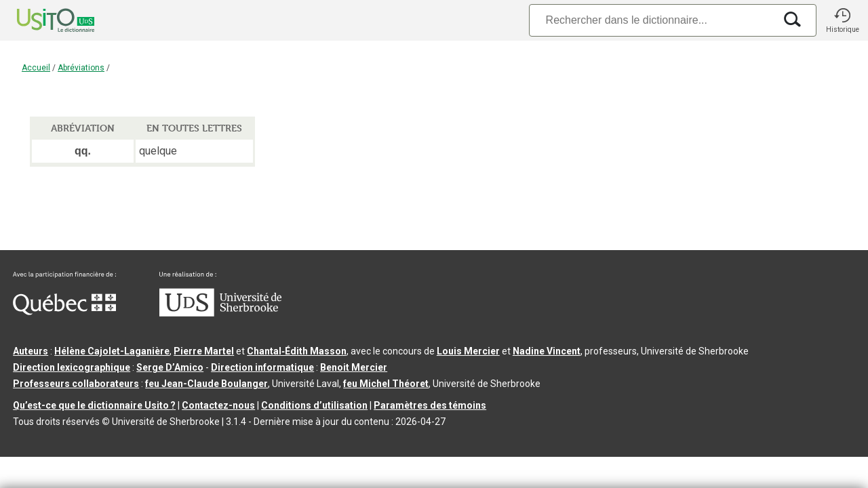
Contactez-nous (218, 405)
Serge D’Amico (170, 367)
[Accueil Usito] (41, 20)
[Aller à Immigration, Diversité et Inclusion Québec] (64, 312)
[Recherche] (652, 20)
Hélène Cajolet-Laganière (112, 351)
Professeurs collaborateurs (76, 384)
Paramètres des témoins (430, 405)
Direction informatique (262, 367)
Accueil (36, 68)
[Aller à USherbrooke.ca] (220, 313)
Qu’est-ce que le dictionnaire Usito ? (94, 405)
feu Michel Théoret (386, 384)
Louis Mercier (468, 351)
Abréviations (81, 68)
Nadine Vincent (547, 351)
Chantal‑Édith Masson (297, 351)
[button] (842, 20)
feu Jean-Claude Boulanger (206, 384)
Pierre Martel (204, 351)
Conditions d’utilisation (314, 405)
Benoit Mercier (354, 367)
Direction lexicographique (72, 367)
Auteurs (31, 351)
